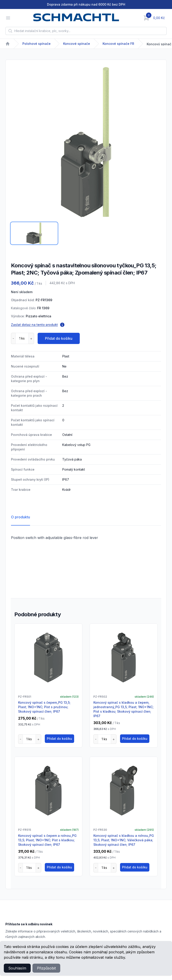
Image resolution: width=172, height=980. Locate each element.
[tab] (34, 233)
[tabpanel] (86, 142)
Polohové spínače (37, 44)
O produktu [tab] (20, 517)
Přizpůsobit (46, 968)
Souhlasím (17, 968)
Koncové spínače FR (118, 44)
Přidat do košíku (59, 338)
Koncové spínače (77, 44)
